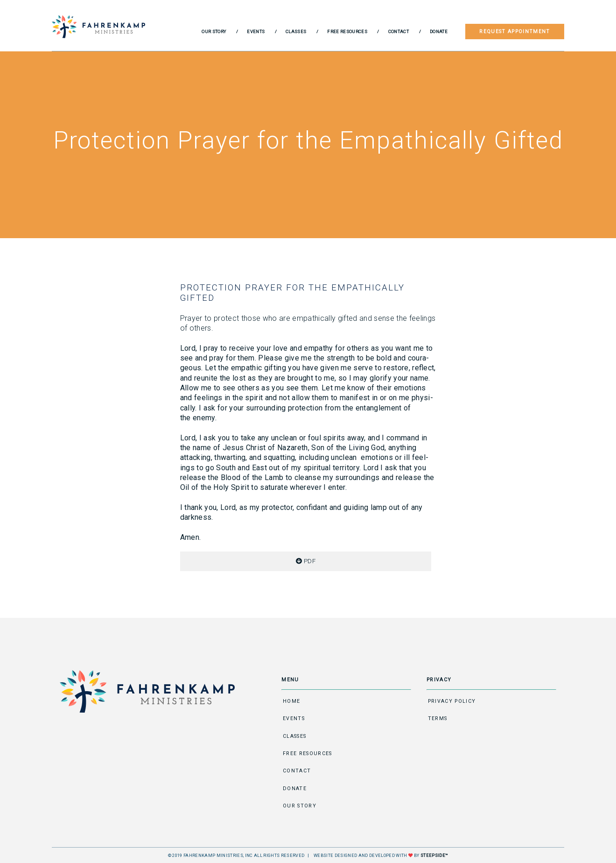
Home (291, 701)
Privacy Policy (452, 701)
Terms (438, 718)
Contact (399, 32)
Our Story (214, 32)
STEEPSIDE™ (434, 855)
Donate (439, 32)
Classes (296, 32)
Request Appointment (514, 32)
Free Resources (347, 32)
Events (256, 32)
